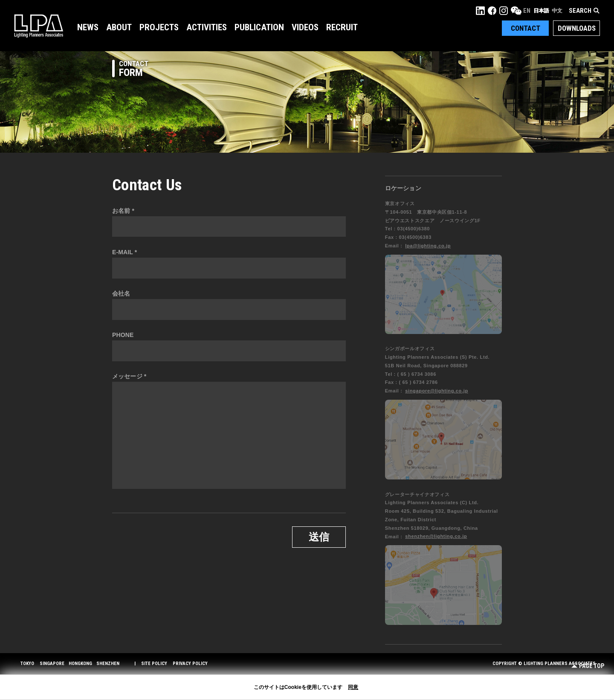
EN (527, 11)
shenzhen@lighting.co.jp (436, 536)
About (119, 27)
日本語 (541, 11)
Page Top (588, 666)
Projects (159, 27)
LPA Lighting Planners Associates (39, 26)
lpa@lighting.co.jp (428, 246)
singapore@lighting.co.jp (437, 391)
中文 (557, 11)
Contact (526, 28)
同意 (353, 687)
